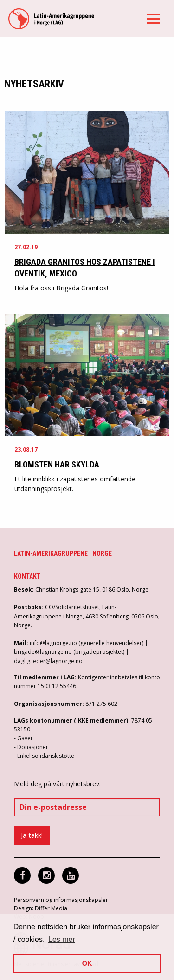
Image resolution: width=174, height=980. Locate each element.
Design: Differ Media (41, 908)
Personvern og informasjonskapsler (61, 900)
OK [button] (87, 963)
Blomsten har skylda (57, 464)
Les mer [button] (62, 939)
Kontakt (27, 576)
